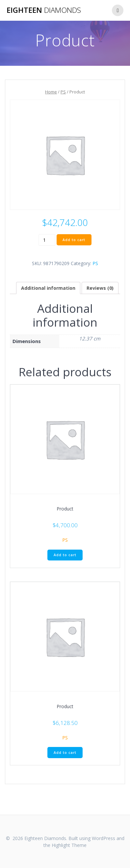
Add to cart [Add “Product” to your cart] (65, 555)
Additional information (48, 288)
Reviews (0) (100, 288)
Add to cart (74, 240)
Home (51, 92)
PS (63, 92)
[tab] (48, 288)
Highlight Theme (69, 845)
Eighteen (44, 10)
